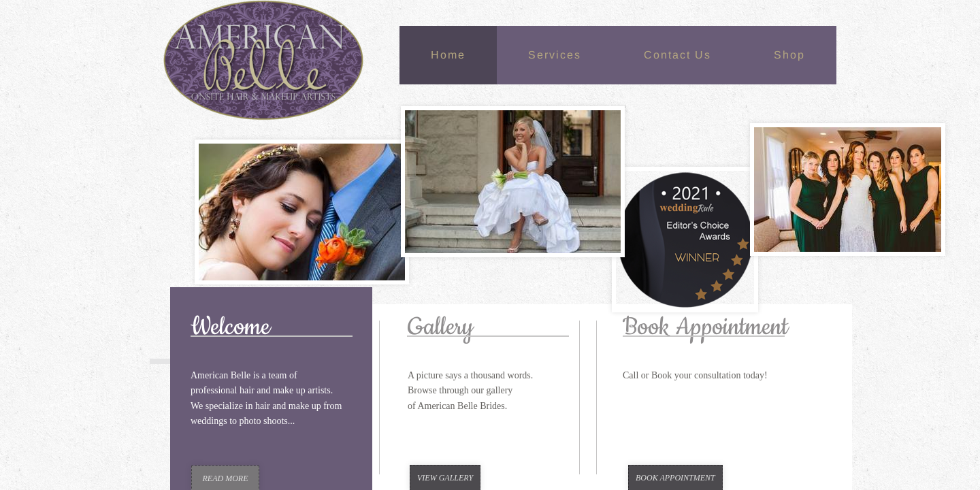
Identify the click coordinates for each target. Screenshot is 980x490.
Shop (789, 55)
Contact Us (677, 55)
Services (555, 55)
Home (448, 55)
